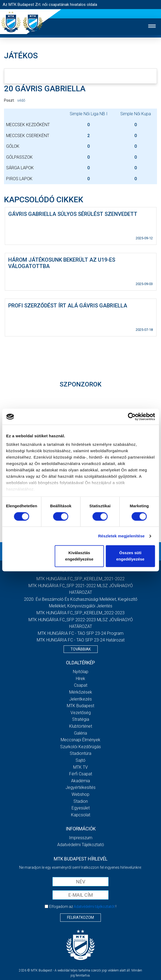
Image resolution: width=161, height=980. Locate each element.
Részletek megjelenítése (121, 536)
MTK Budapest (80, 706)
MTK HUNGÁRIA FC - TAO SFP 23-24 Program (81, 633)
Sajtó (80, 760)
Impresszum (81, 838)
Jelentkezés (80, 699)
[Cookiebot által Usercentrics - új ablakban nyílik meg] (132, 417)
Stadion (81, 801)
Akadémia (80, 781)
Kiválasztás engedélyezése (79, 556)
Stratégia (81, 719)
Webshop (80, 794)
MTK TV (80, 767)
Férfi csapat (81, 774)
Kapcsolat (81, 815)
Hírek (80, 679)
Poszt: (9, 100)
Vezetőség (81, 713)
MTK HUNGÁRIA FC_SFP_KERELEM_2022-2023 (80, 613)
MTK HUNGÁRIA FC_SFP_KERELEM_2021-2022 (80, 579)
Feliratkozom (80, 917)
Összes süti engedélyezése (130, 556)
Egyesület (81, 808)
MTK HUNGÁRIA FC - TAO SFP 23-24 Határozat (81, 640)
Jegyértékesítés (80, 787)
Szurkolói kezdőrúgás (80, 747)
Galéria (80, 733)
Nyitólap (81, 672)
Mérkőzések (81, 692)
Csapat (81, 685)
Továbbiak (81, 649)
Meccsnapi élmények (80, 740)
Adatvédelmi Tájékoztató (81, 845)
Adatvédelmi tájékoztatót (94, 907)
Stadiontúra (80, 753)
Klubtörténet (81, 726)
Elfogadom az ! (83, 907)
